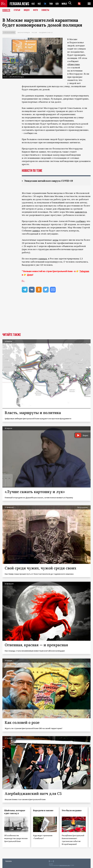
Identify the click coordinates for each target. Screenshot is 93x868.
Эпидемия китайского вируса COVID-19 (50, 181)
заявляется (81, 212)
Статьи (17, 10)
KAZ (33, 4)
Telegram (84, 271)
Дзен (30, 275)
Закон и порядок (24, 33)
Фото (36, 10)
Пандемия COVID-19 (46, 33)
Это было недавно (72, 810)
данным (43, 259)
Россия (34, 33)
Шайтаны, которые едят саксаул (15, 812)
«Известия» (74, 64)
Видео (27, 10)
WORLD (65, 4)
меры (55, 240)
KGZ (39, 4)
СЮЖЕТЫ (45, 10)
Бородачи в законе (43, 810)
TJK (45, 4)
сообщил (81, 221)
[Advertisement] (46, 315)
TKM (51, 4)
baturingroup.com (65, 865)
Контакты (9, 861)
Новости (6, 10)
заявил (36, 231)
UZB (58, 4)
